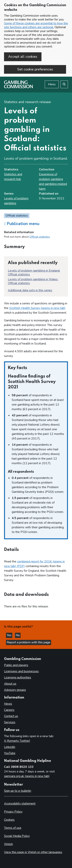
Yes (10, 635)
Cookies (9, 820)
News (8, 704)
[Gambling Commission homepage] (18, 87)
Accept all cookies (23, 57)
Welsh (8, 844)
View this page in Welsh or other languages (33, 852)
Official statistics (40, 237)
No (18, 635)
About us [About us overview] (10, 684)
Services (10, 722)
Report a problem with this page (29, 642)
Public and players (16, 665)
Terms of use (13, 828)
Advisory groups (15, 690)
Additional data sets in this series (30, 290)
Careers (9, 710)
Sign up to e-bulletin (18, 791)
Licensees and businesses (21, 671)
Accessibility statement (20, 804)
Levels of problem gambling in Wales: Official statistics (33, 281)
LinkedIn (10, 747)
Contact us (11, 716)
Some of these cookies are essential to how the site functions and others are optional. (36, 25)
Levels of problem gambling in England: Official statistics (34, 273)
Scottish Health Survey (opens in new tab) (37, 308)
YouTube (10, 753)
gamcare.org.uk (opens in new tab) (27, 776)
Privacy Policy (13, 812)
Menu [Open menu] (52, 84)
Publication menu (22, 224)
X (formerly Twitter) (17, 741)
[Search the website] (64, 84)
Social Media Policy (17, 836)
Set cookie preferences (35, 69)
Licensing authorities (18, 677)
